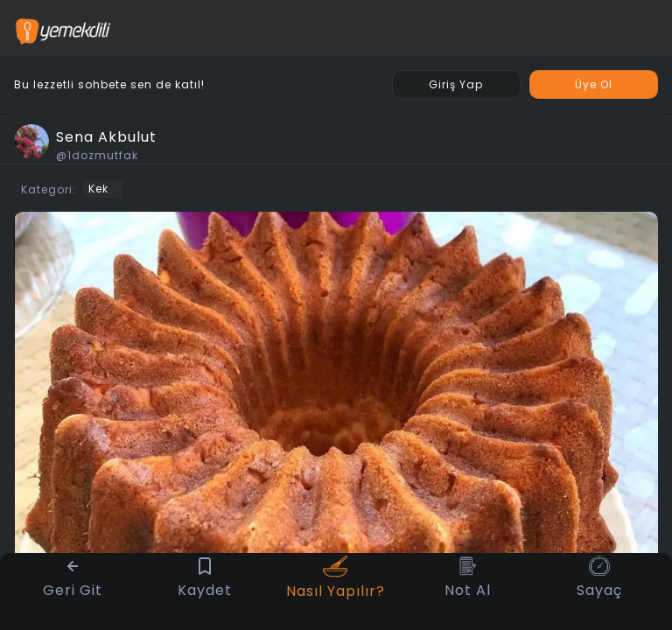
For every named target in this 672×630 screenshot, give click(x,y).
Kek (98, 189)
